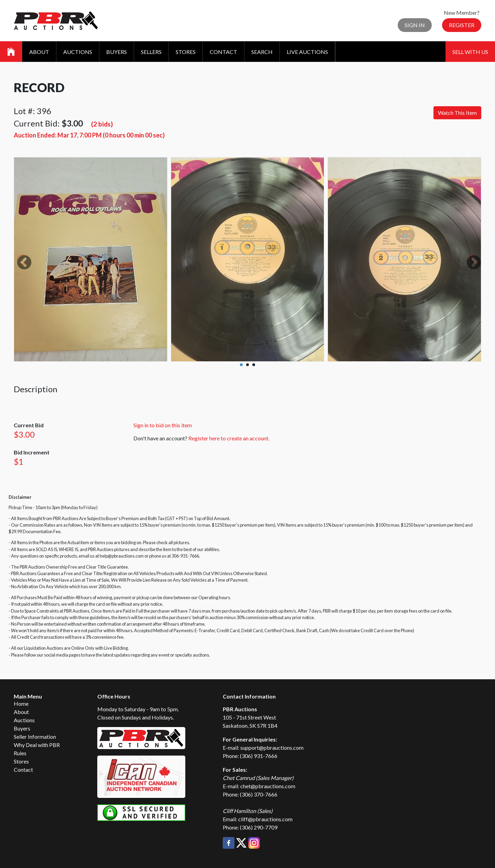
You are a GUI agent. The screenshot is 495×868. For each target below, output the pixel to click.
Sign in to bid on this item (163, 425)
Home (21, 704)
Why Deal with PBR (37, 745)
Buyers (117, 52)
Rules (20, 753)
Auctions (78, 52)
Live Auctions (307, 52)
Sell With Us (470, 52)
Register (462, 25)
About (39, 52)
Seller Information (35, 737)
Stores (186, 52)
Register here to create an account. (229, 438)
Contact (223, 52)
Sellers (151, 52)
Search (262, 52)
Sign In (415, 25)
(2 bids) (102, 124)
